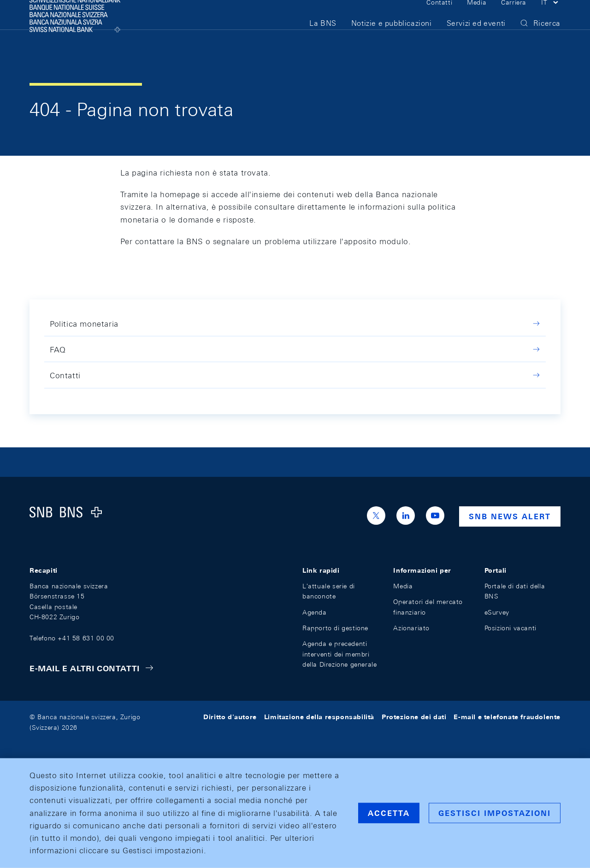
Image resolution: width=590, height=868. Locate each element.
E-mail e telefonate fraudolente (507, 717)
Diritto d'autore (230, 717)
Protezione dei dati (414, 717)
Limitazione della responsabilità (319, 717)
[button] (551, 18)
